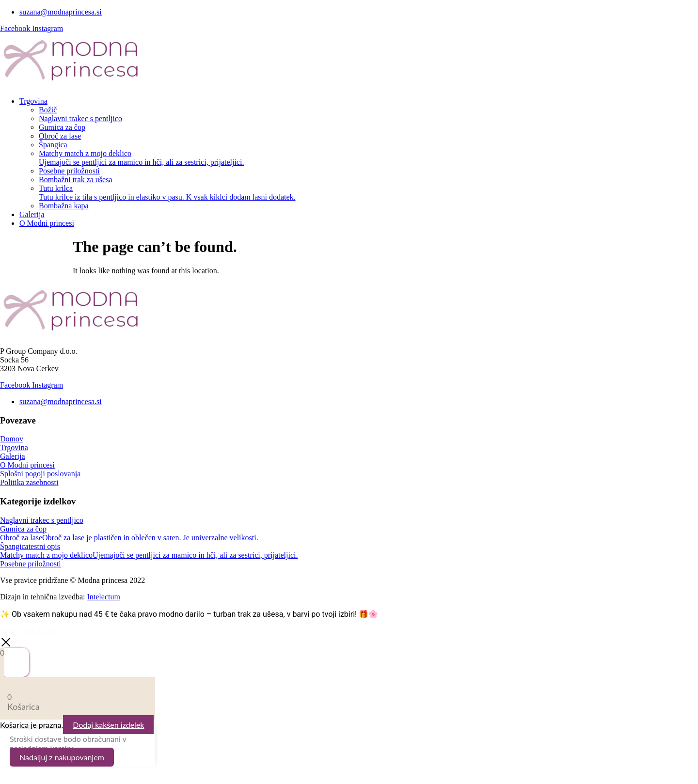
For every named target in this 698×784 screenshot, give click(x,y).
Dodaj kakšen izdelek (108, 725)
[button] (359, 101)
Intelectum (103, 597)
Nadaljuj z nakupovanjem (62, 757)
